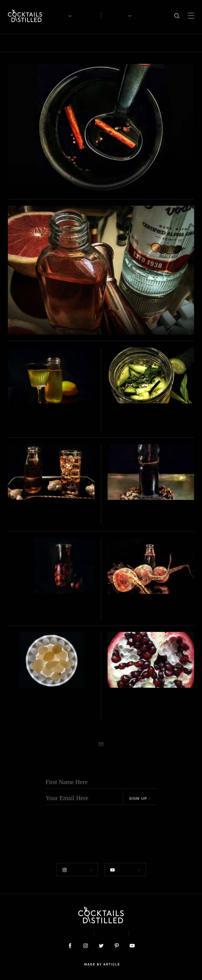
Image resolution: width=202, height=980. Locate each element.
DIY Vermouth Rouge (143, 514)
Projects (21, 174)
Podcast (146, 932)
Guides (165, 43)
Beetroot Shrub (134, 607)
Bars (27, 43)
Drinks (120, 43)
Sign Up (140, 797)
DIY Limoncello (33, 418)
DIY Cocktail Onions (42, 701)
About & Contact (66, 932)
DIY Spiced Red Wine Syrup (66, 182)
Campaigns (94, 43)
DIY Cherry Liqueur (40, 607)
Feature (143, 43)
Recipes (114, 16)
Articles (87, 16)
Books (46, 43)
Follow (77, 869)
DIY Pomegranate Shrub (149, 701)
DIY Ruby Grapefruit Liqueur (70, 324)
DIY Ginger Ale (32, 514)
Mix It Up (191, 43)
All (11, 43)
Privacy (111, 932)
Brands (67, 43)
